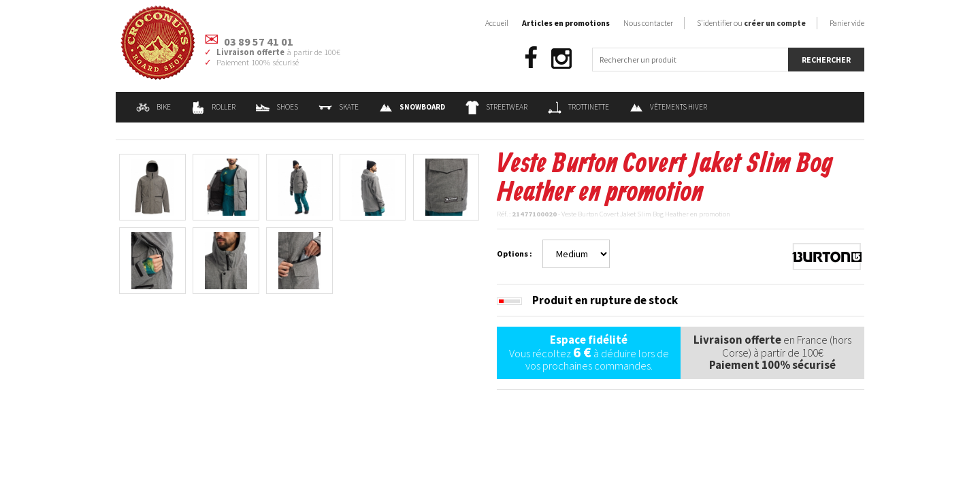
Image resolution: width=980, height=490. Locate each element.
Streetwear (496, 107)
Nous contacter (648, 23)
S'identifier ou (751, 23)
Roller (213, 107)
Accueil (497, 23)
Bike (153, 107)
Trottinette (578, 107)
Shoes (277, 107)
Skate (339, 107)
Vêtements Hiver (668, 107)
